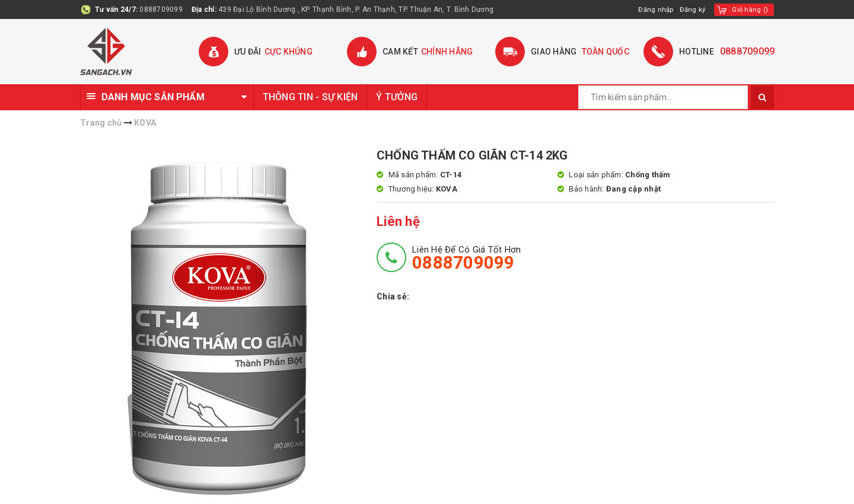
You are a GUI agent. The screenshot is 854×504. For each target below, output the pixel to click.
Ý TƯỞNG (397, 97)
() (749, 9)
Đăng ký (691, 9)
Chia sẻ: (393, 296)
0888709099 (161, 9)
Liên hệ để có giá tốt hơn (466, 258)
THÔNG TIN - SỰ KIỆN (310, 97)
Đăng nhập (653, 9)
